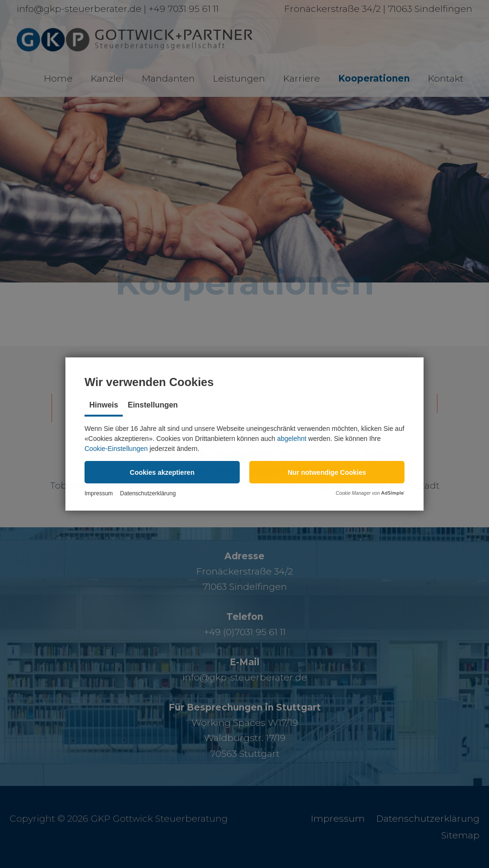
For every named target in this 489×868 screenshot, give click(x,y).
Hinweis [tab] (104, 405)
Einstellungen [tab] (153, 405)
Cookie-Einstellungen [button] (116, 449)
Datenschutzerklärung (148, 493)
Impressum (99, 493)
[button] (162, 472)
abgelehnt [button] (292, 439)
